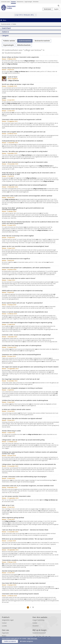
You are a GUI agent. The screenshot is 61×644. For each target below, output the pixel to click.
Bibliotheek (36, 2)
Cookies (35, 623)
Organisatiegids (28, 2)
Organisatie (5, 633)
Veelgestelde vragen (8, 620)
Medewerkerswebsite (42, 41)
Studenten (13, 2)
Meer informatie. (32, 639)
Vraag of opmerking (38, 620)
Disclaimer (36, 626)
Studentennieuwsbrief (39, 633)
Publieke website (9, 41)
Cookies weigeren (27, 641)
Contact (4, 623)
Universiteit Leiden (5, 2)
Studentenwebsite (6, 24)
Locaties (4, 626)
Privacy (4, 636)
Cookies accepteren (10, 641)
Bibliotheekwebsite (24, 45)
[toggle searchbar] (58, 6)
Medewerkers (20, 2)
